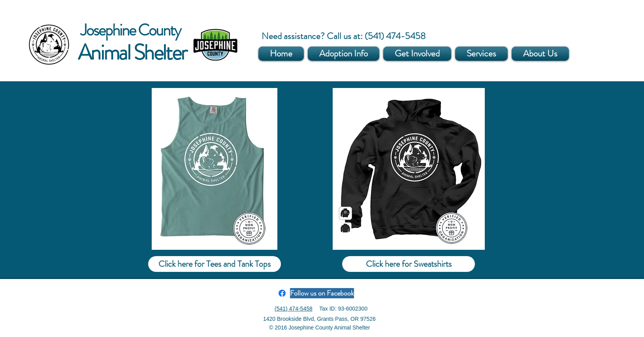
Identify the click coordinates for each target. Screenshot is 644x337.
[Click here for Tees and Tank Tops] (215, 264)
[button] (344, 54)
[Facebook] (282, 293)
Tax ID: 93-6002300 (343, 309)
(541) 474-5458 (294, 309)
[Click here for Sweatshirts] (409, 264)
